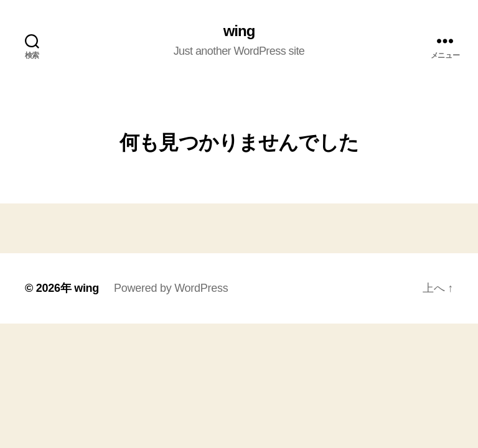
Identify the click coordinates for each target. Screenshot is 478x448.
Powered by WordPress (171, 288)
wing (239, 31)
